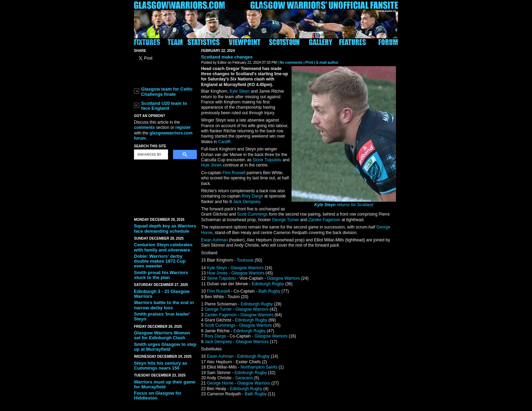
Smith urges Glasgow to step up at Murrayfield (165, 347)
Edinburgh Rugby (268, 284)
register (183, 127)
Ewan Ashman (215, 240)
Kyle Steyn (325, 205)
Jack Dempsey (246, 202)
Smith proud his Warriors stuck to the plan (161, 275)
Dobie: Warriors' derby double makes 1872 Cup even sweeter (160, 261)
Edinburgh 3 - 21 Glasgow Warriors (162, 294)
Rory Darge (252, 196)
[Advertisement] (165, 187)
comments (144, 127)
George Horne (220, 383)
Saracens (244, 378)
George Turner (285, 220)
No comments (291, 63)
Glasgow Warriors (247, 268)
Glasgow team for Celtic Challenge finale (167, 91)
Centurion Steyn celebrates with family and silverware (163, 247)
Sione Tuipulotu (267, 160)
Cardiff (224, 142)
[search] (150, 155)
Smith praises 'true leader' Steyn (162, 316)
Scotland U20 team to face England (164, 106)
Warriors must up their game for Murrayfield (165, 384)
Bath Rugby (269, 291)
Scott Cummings (252, 214)
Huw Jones (211, 165)
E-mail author (327, 63)
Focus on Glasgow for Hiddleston (158, 396)
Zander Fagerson (324, 220)
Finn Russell (234, 173)
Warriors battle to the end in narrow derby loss (164, 305)
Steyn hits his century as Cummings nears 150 (161, 366)
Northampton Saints (259, 367)
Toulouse (245, 260)
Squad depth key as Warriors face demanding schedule (165, 228)
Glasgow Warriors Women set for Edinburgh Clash (162, 335)
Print (309, 63)
